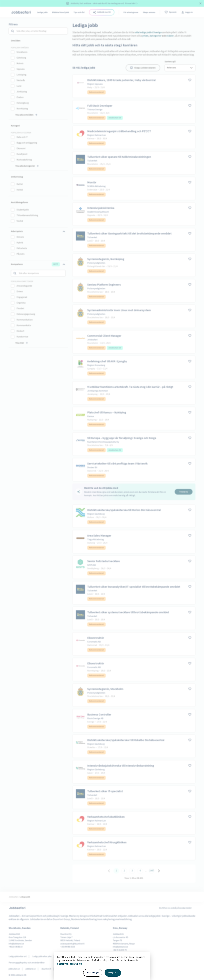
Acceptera (113, 973)
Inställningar (93, 973)
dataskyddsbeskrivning (69, 964)
